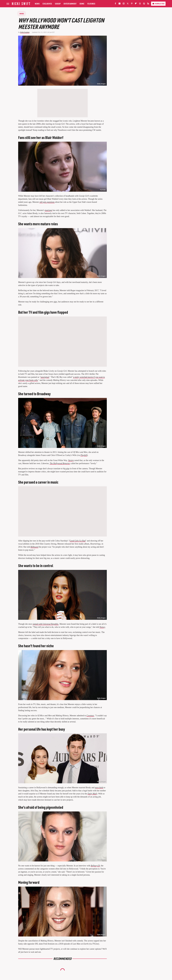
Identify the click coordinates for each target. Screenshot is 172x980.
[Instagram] (124, 4)
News (37, 4)
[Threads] (140, 4)
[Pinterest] (132, 4)
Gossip (58, 4)
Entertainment (70, 4)
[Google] (144, 4)
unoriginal (45, 377)
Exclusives (47, 4)
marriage (49, 210)
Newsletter (158, 4)
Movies (22, 14)
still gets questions (47, 202)
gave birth (99, 788)
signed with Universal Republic (45, 624)
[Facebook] (115, 4)
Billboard (34, 547)
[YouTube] (120, 4)
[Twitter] (128, 4)
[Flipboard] (136, 4)
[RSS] (148, 4)
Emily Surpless (25, 32)
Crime (82, 4)
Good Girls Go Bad (78, 541)
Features (91, 4)
